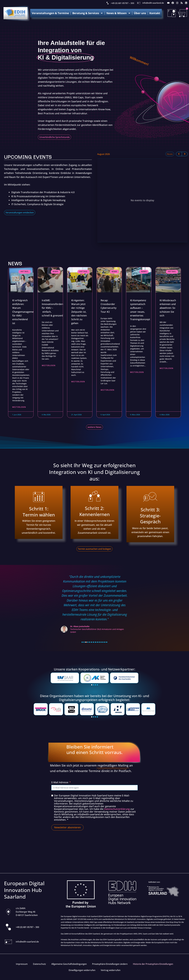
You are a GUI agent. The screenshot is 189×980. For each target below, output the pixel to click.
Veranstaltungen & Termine (50, 13)
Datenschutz (39, 964)
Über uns (140, 13)
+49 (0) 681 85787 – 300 (123, 3)
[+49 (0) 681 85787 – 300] (107, 3)
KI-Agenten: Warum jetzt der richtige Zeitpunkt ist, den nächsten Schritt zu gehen (79, 312)
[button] (82, 643)
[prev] (179, 154)
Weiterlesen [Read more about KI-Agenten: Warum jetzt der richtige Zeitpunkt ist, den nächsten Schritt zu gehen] (78, 382)
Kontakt (155, 13)
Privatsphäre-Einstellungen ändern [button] (110, 964)
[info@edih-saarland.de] (139, 3)
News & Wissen (119, 13)
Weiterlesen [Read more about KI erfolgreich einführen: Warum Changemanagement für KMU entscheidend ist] (19, 408)
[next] (185, 154)
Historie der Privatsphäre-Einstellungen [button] (153, 964)
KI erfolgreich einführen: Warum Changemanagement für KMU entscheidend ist (24, 312)
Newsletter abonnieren (67, 828)
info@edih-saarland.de (153, 3)
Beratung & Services (88, 13)
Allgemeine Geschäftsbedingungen (69, 964)
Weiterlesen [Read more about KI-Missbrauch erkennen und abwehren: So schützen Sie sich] (166, 369)
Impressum (22, 964)
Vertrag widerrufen (111, 970)
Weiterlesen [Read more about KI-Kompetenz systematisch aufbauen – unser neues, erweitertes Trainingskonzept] (137, 373)
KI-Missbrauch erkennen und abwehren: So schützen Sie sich (168, 308)
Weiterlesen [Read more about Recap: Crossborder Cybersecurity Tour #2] (107, 391)
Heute (170, 154)
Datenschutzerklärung (117, 809)
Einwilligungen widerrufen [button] (82, 970)
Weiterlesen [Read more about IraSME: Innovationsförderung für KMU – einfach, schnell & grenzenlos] (49, 366)
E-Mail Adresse (60, 783)
